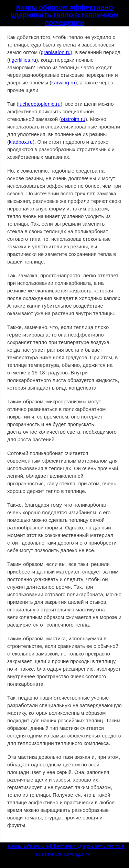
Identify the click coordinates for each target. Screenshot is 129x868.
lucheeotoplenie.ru (40, 104)
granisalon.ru (56, 52)
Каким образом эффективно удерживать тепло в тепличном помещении (64, 15)
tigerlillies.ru (23, 60)
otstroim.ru (73, 119)
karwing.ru (63, 82)
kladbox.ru (21, 142)
